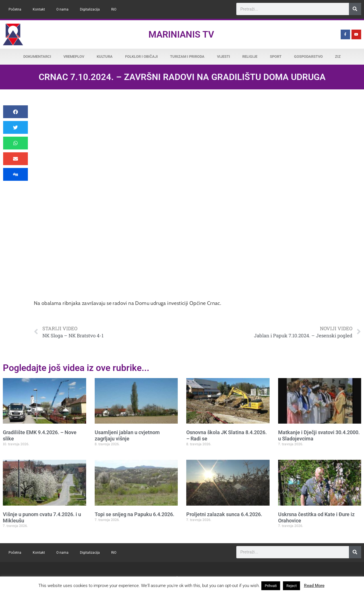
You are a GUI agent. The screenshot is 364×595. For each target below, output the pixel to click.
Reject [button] (291, 586)
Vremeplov (74, 57)
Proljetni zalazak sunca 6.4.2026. (224, 514)
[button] (15, 112)
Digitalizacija (90, 9)
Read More (314, 586)
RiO (114, 9)
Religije (250, 57)
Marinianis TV (181, 34)
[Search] (355, 9)
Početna (15, 9)
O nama (62, 9)
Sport (276, 57)
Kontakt (39, 9)
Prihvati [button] (271, 586)
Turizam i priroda (187, 57)
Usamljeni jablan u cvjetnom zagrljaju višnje (127, 435)
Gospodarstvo (308, 57)
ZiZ (338, 57)
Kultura (105, 57)
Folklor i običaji (141, 57)
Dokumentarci (37, 57)
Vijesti (224, 57)
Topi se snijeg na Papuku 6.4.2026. (135, 514)
